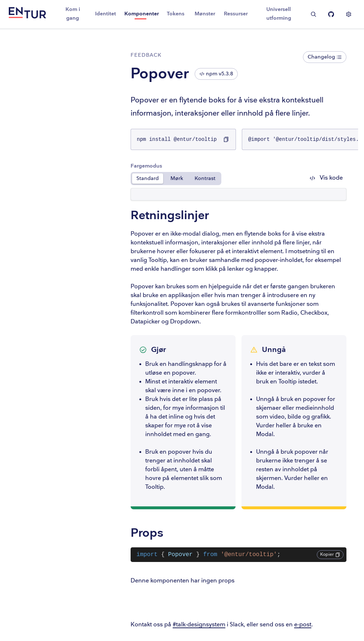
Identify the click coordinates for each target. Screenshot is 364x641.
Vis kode (326, 178)
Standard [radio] (152, 178)
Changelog (325, 57)
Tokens (176, 14)
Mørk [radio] (181, 178)
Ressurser (236, 14)
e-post (307, 625)
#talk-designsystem (203, 625)
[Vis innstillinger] (349, 14)
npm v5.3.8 (220, 74)
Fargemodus (150, 166)
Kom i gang (73, 14)
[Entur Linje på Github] (331, 14)
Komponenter (142, 14)
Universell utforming (279, 14)
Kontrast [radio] (209, 178)
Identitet (106, 14)
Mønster (205, 14)
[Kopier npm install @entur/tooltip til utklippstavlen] (230, 139)
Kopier (330, 554)
